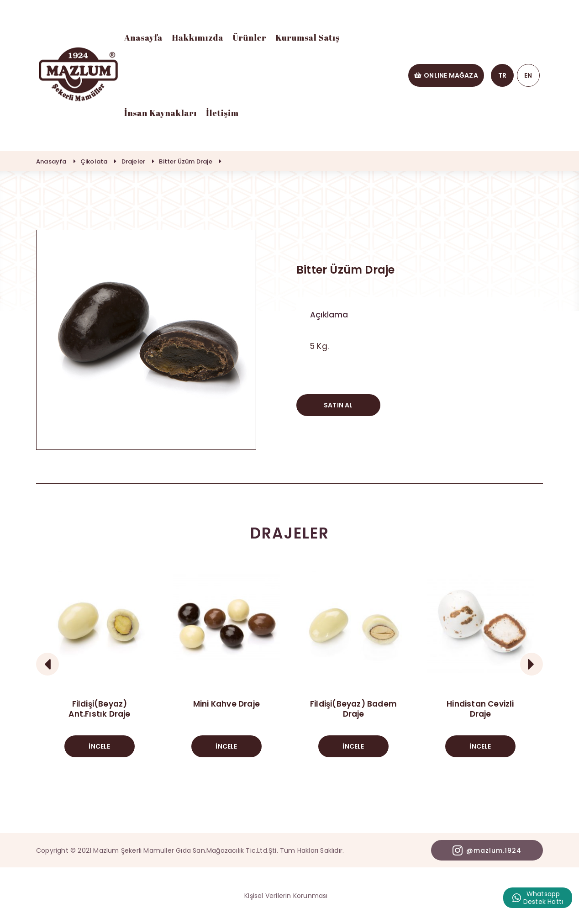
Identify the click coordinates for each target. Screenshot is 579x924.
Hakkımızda (197, 37)
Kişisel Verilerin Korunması (286, 896)
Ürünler (249, 37)
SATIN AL (338, 405)
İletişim (222, 113)
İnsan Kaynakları (161, 113)
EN (528, 75)
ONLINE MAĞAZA (446, 75)
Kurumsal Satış (308, 37)
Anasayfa (143, 37)
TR (502, 75)
